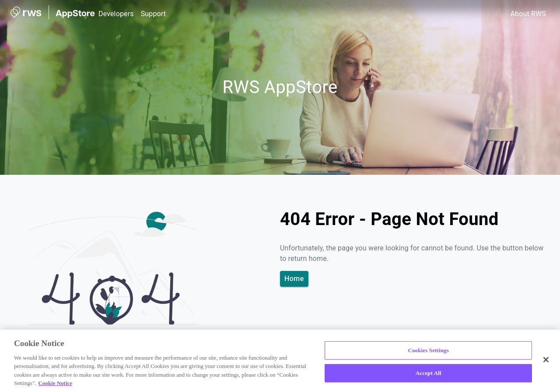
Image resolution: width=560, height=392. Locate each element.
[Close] (546, 360)
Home (294, 279)
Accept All (429, 373)
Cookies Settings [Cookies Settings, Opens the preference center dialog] (428, 350)
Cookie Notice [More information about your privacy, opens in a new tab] (55, 383)
